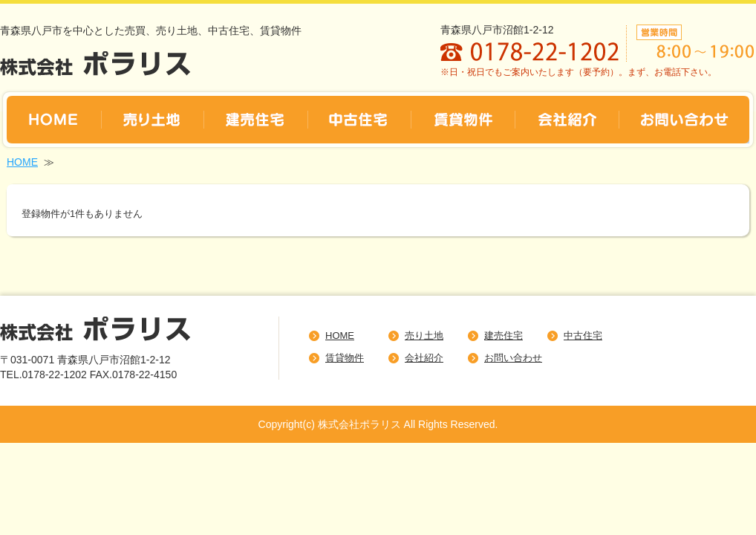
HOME (22, 162)
